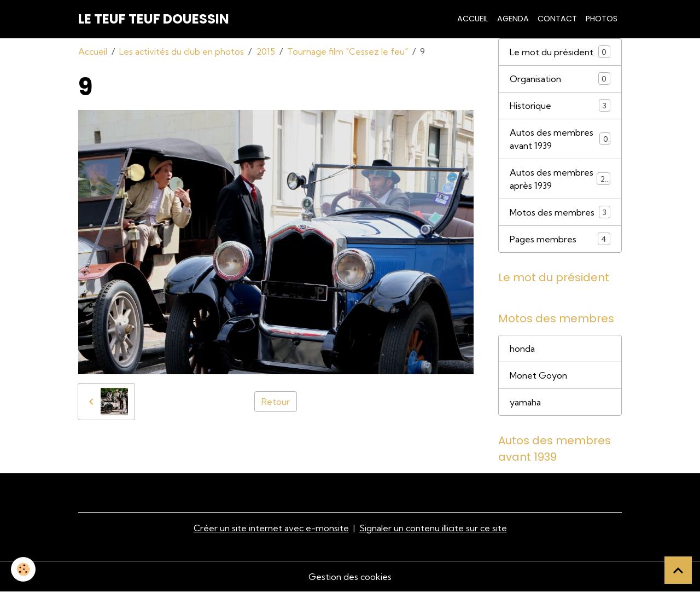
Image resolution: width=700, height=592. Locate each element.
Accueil (473, 19)
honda (522, 349)
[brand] (154, 19)
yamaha (525, 402)
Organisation (560, 79)
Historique (560, 105)
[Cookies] (23, 569)
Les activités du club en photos (182, 51)
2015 (266, 51)
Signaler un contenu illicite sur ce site (433, 528)
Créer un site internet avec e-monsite (271, 528)
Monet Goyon (538, 375)
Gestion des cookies (350, 577)
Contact (557, 19)
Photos (602, 19)
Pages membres (560, 239)
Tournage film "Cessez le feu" (348, 51)
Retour (276, 402)
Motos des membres (560, 212)
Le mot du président (560, 52)
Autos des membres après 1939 (560, 179)
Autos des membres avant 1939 (560, 139)
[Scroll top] (678, 570)
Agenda (513, 19)
